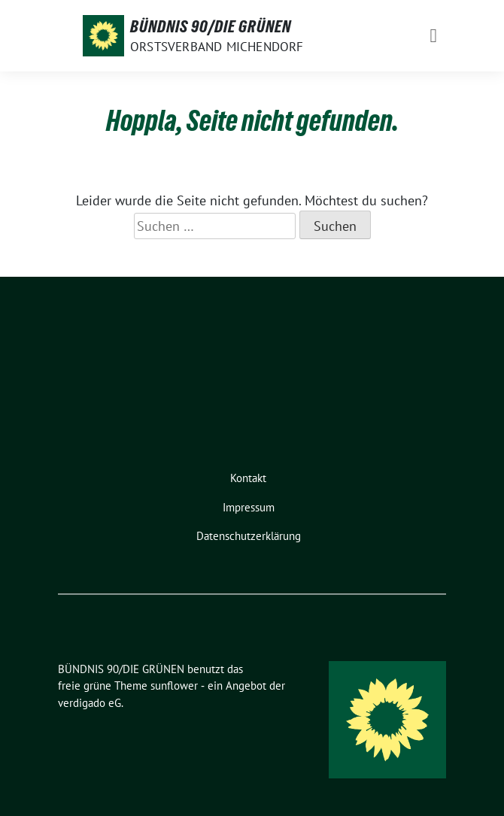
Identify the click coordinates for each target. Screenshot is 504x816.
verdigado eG (90, 703)
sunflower (174, 686)
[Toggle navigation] (434, 36)
